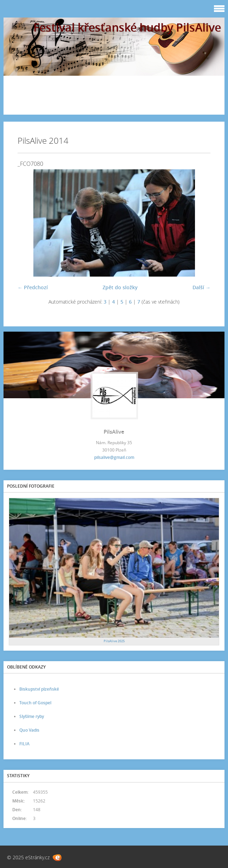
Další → (201, 287)
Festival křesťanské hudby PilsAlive (127, 27)
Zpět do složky (120, 287)
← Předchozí (33, 287)
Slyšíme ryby (32, 716)
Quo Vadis (29, 730)
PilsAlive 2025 (114, 641)
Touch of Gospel (35, 703)
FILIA (24, 744)
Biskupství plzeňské (39, 689)
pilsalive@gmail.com (114, 457)
